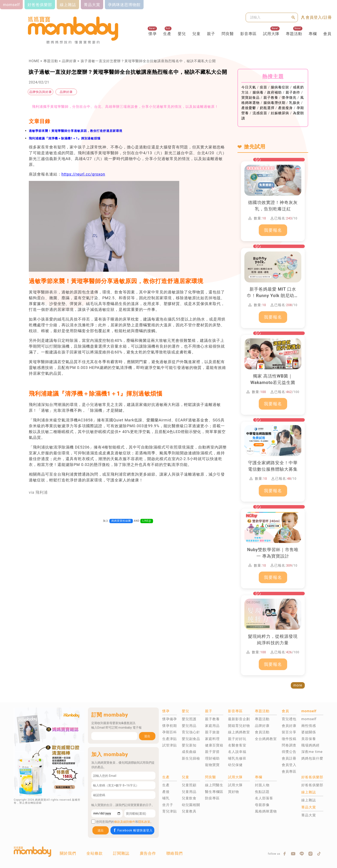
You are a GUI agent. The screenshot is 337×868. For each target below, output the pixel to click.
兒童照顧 (189, 785)
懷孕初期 (170, 726)
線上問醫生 (214, 785)
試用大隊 (271, 34)
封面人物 (262, 785)
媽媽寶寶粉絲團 (121, 521)
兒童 (196, 34)
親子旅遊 (212, 732)
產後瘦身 (285, 108)
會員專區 (289, 772)
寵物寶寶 (212, 765)
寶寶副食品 (250, 98)
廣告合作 (148, 853)
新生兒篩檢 (191, 758)
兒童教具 (189, 811)
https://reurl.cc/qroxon (83, 174)
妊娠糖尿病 (280, 113)
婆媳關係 (309, 732)
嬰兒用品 (189, 726)
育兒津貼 (170, 811)
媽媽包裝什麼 (312, 758)
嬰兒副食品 (191, 739)
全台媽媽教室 (266, 739)
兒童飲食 (189, 798)
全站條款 (95, 853)
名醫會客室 (237, 745)
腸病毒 (258, 92)
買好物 (234, 792)
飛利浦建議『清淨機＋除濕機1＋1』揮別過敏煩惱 (65, 138)
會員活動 (262, 732)
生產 (167, 34)
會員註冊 (289, 758)
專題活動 (294, 34)
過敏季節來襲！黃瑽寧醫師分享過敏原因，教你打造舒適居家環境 (76, 131)
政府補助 (274, 92)
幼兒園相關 (191, 805)
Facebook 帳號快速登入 (133, 830)
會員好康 (289, 726)
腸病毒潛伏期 (274, 103)
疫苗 (263, 87)
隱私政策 (144, 822)
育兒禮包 (289, 719)
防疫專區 (212, 798)
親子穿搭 (212, 752)
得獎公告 (289, 752)
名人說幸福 (237, 752)
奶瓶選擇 (267, 108)
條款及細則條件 (125, 822)
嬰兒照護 (189, 719)
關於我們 (68, 853)
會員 (327, 34)
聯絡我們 (175, 853)
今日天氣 (249, 87)
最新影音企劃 (239, 719)
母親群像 (262, 805)
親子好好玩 (237, 739)
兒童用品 (189, 792)
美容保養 (309, 739)
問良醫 (228, 34)
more (298, 685)
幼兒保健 (235, 765)
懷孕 (153, 34)
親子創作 (293, 92)
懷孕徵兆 (289, 98)
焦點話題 (262, 792)
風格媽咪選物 (266, 811)
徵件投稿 (289, 739)
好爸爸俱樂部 (312, 785)
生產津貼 (170, 739)
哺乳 (166, 798)
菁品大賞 (309, 815)
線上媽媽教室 (239, 732)
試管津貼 (170, 745)
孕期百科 (170, 732)
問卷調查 (289, 745)
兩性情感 (309, 726)
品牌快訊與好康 (41, 92)
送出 (147, 736)
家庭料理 (212, 739)
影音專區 (248, 34)
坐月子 (168, 805)
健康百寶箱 (214, 745)
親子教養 (271, 98)
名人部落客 (264, 798)
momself (309, 719)
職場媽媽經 (310, 745)
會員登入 (289, 765)
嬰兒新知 (189, 745)
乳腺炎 (295, 103)
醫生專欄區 (214, 792)
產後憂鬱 (249, 108)
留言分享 (289, 732)
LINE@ (147, 521)
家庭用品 (212, 726)
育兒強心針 (191, 732)
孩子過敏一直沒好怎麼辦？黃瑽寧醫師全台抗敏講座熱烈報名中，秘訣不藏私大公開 (148, 61)
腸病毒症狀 (280, 87)
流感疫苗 (260, 113)
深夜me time (312, 752)
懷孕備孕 (170, 719)
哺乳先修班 (237, 758)
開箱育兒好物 (239, 726)
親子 (211, 34)
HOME (34, 61)
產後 (166, 792)
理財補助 (212, 758)
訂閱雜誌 (121, 853)
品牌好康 (69, 61)
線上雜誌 (309, 800)
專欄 (313, 34)
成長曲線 (189, 752)
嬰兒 (182, 34)
